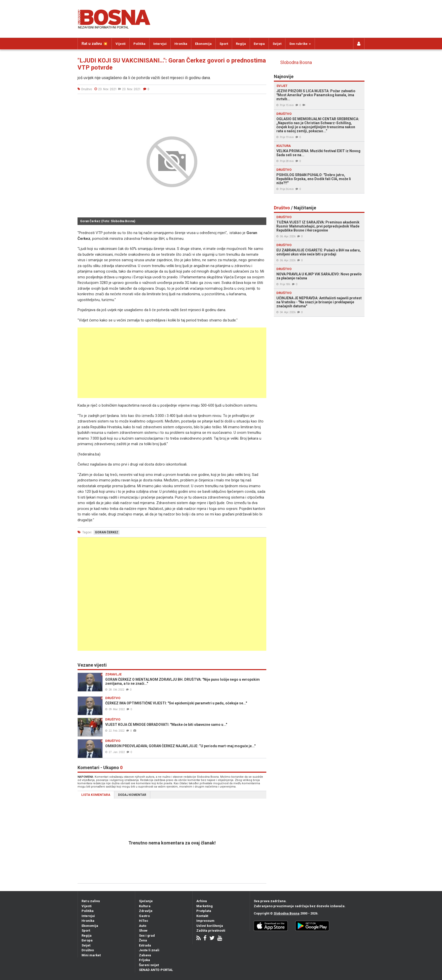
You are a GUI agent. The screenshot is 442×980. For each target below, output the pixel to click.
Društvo (88, 950)
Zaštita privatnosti (211, 930)
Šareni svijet (149, 965)
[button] (262, 104)
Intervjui (160, 44)
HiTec (144, 921)
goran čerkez (107, 532)
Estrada (145, 945)
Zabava (145, 955)
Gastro (144, 916)
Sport (224, 44)
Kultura (145, 906)
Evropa (259, 44)
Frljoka (144, 960)
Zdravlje (146, 911)
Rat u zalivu (91, 901)
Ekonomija (203, 44)
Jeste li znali (149, 950)
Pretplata (204, 911)
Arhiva (202, 901)
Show (143, 930)
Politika (139, 44)
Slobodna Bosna (296, 62)
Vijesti (121, 44)
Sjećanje (146, 901)
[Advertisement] (172, 363)
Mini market (91, 955)
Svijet (277, 44)
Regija (241, 44)
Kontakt (202, 916)
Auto (143, 926)
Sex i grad (147, 936)
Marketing (205, 906)
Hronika (181, 44)
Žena (143, 940)
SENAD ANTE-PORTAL (156, 970)
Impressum (205, 921)
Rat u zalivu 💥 (95, 44)
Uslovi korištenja (210, 926)
